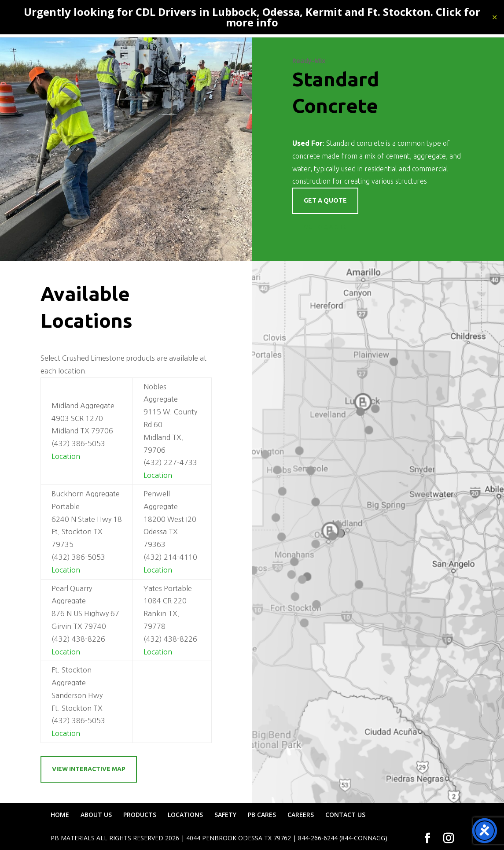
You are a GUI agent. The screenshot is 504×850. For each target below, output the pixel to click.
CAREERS (301, 815)
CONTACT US (345, 815)
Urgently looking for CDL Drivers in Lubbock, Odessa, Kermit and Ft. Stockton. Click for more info (252, 17)
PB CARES (262, 815)
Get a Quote (325, 227)
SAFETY (225, 815)
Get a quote (325, 200)
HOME (60, 815)
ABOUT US (96, 815)
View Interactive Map (89, 769)
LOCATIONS (185, 815)
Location (66, 456)
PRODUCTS (140, 815)
